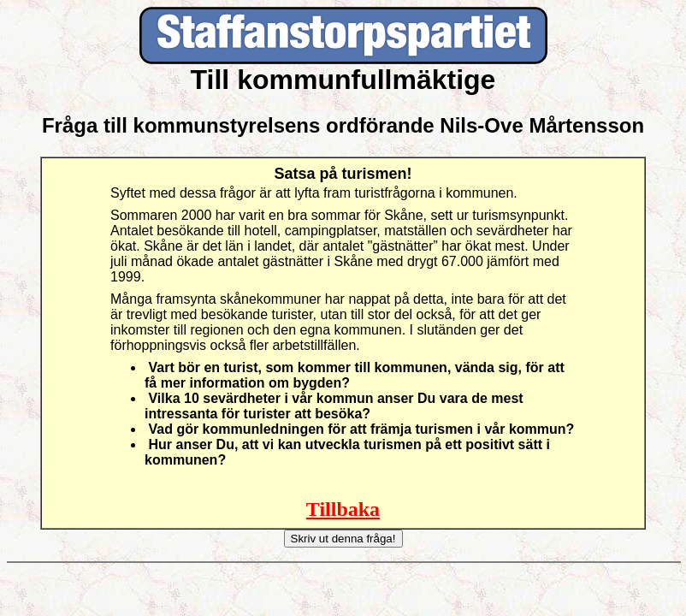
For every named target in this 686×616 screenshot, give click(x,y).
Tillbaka (343, 509)
